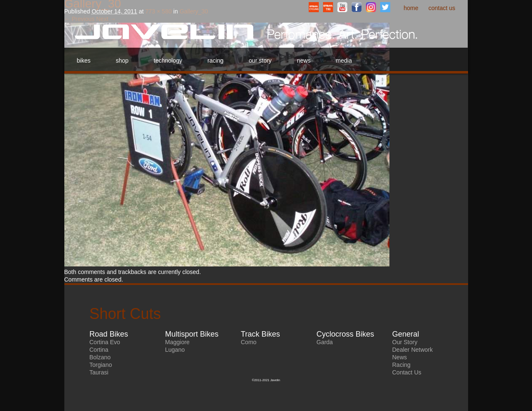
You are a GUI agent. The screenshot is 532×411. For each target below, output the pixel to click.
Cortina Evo (105, 342)
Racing (215, 61)
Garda (325, 342)
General (406, 334)
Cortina (99, 350)
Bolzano (100, 357)
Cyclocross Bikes (345, 334)
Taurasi (99, 372)
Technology (168, 61)
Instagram (371, 7)
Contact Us (442, 8)
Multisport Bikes (192, 334)
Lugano (175, 350)
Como (249, 342)
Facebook (357, 7)
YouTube (342, 7)
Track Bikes (261, 334)
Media (344, 61)
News (304, 61)
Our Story (260, 61)
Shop (122, 61)
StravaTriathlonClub (328, 7)
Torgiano (101, 365)
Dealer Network (413, 350)
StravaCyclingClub (314, 7)
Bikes (84, 61)
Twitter (385, 7)
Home (411, 8)
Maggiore (177, 342)
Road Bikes (109, 334)
